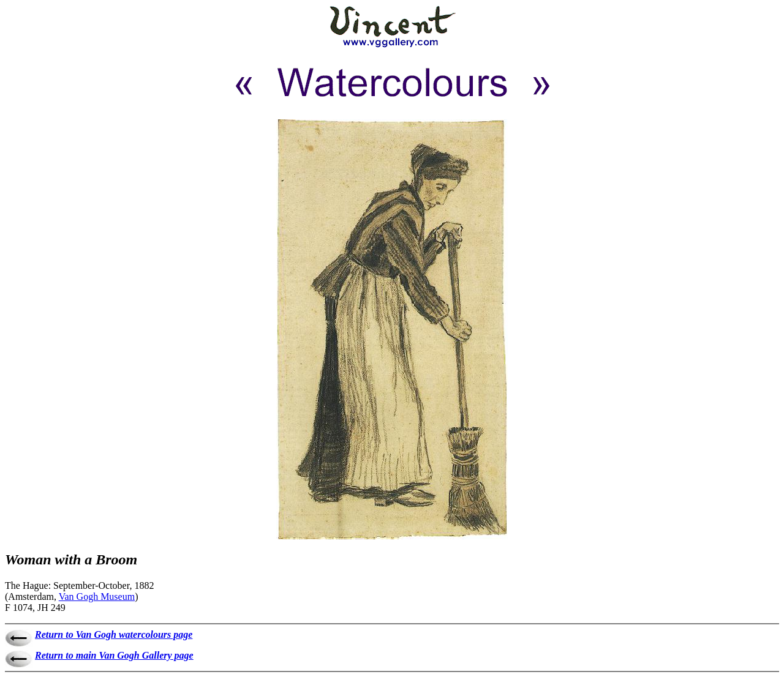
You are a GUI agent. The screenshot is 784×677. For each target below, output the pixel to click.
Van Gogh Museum (97, 597)
